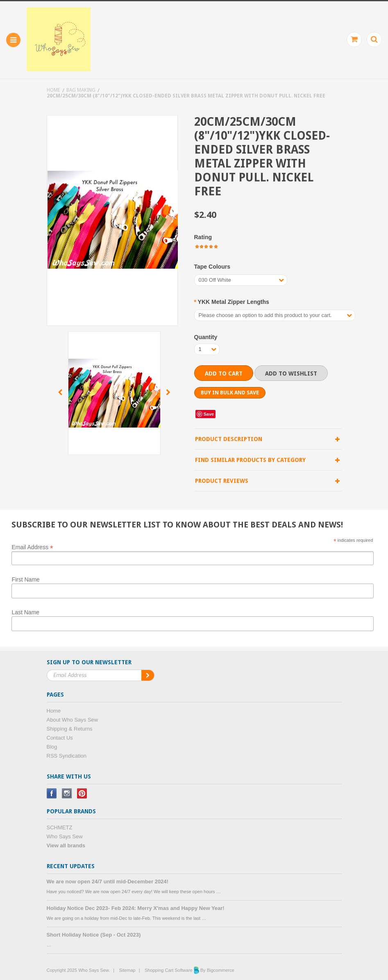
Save (209, 414)
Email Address (32, 547)
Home (53, 90)
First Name (25, 579)
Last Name (25, 612)
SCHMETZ (60, 827)
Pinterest (82, 793)
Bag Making (81, 90)
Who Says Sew (65, 836)
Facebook (52, 793)
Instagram (67, 793)
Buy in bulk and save (230, 393)
